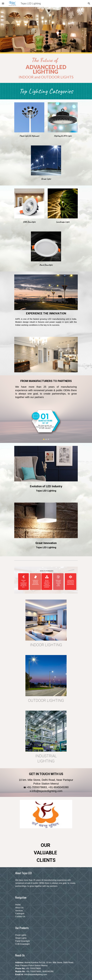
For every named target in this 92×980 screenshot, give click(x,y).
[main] (46, 68)
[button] (3, 3)
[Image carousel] (46, 424)
